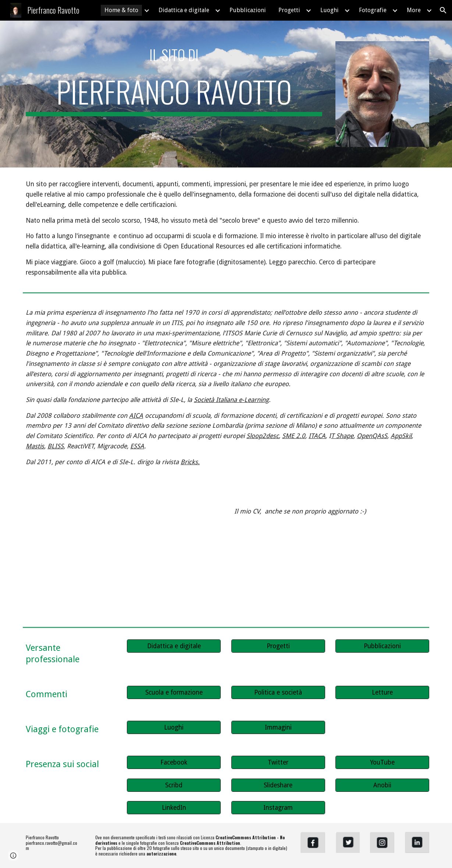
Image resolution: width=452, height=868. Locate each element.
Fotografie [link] (373, 10)
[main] (174, 55)
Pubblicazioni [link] (248, 10)
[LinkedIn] (174, 808)
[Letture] (382, 693)
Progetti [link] (289, 10)
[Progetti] (278, 646)
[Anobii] (382, 785)
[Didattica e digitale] (174, 646)
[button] (443, 10)
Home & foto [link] (121, 10)
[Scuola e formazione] (174, 693)
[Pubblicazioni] (382, 646)
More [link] (414, 10)
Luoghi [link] (330, 10)
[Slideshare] (278, 785)
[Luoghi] (174, 728)
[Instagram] (278, 808)
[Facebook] (174, 763)
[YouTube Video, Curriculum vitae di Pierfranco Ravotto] (122, 559)
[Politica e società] (278, 693)
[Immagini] (278, 728)
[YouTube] (382, 763)
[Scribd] (174, 785)
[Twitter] (278, 763)
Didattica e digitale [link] (184, 10)
